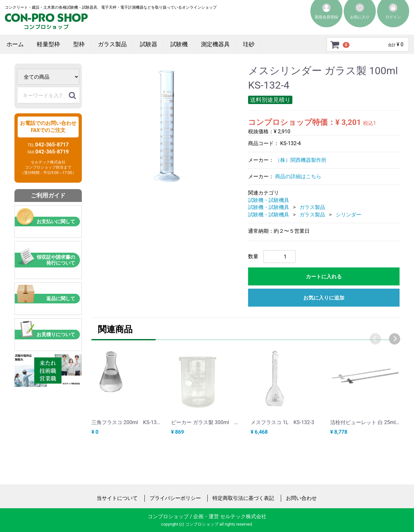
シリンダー (349, 214)
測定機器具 (215, 44)
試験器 (149, 44)
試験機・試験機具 (269, 200)
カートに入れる (324, 277)
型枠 (79, 44)
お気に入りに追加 (324, 298)
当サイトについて (117, 498)
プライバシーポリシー (175, 498)
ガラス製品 (112, 44)
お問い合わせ (301, 498)
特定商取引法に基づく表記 (243, 498)
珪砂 (249, 44)
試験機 (179, 44)
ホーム (15, 44)
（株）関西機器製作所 (301, 160)
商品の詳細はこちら (298, 176)
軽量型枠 (48, 44)
